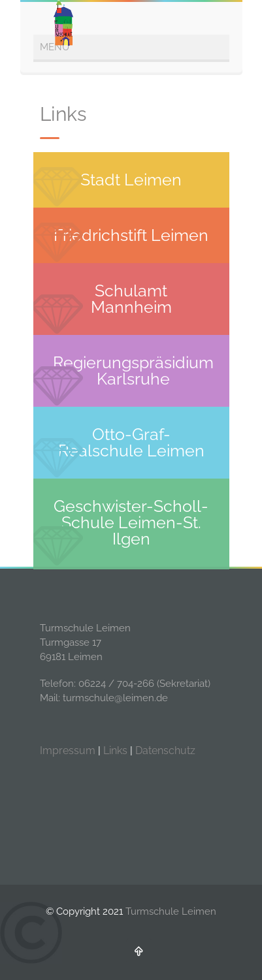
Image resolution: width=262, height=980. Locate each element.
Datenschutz (165, 751)
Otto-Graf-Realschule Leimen (131, 442)
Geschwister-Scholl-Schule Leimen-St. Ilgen (131, 522)
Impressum (68, 751)
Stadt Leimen (131, 180)
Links (115, 751)
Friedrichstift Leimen (131, 235)
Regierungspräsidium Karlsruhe (133, 371)
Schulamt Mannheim (131, 299)
